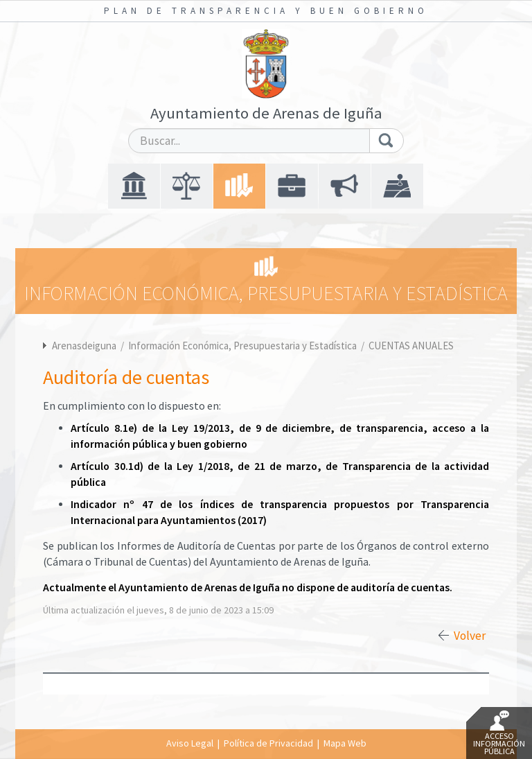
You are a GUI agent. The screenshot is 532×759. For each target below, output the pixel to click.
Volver (470, 636)
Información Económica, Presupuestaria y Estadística (243, 346)
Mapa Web (345, 743)
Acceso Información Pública (499, 733)
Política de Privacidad (268, 743)
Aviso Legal (190, 743)
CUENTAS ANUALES (411, 346)
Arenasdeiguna (84, 346)
